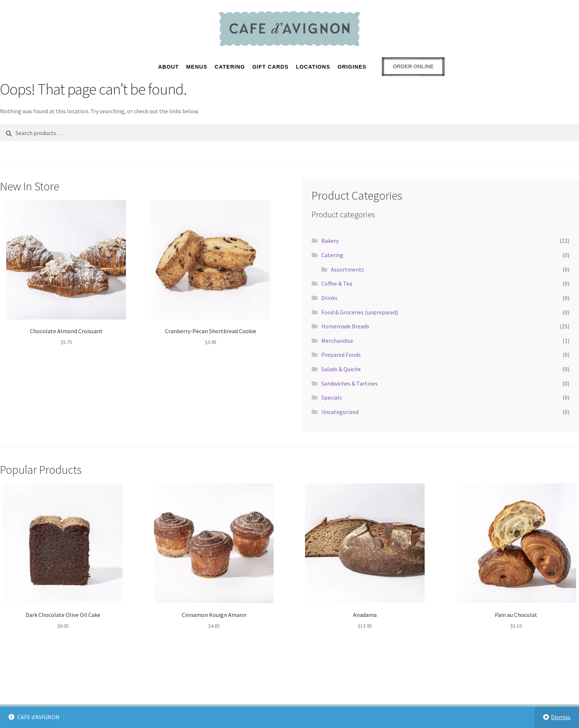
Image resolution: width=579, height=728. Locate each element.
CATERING (230, 67)
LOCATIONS (313, 67)
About (168, 67)
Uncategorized (340, 412)
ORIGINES (352, 67)
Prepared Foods (341, 355)
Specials (332, 397)
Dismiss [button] (561, 717)
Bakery (330, 241)
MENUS (197, 67)
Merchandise (337, 341)
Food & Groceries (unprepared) (360, 312)
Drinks (329, 298)
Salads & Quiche (341, 369)
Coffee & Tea (337, 283)
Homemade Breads (345, 326)
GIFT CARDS (270, 67)
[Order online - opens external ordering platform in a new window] (413, 66)
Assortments (347, 269)
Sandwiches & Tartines (350, 383)
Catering (332, 255)
